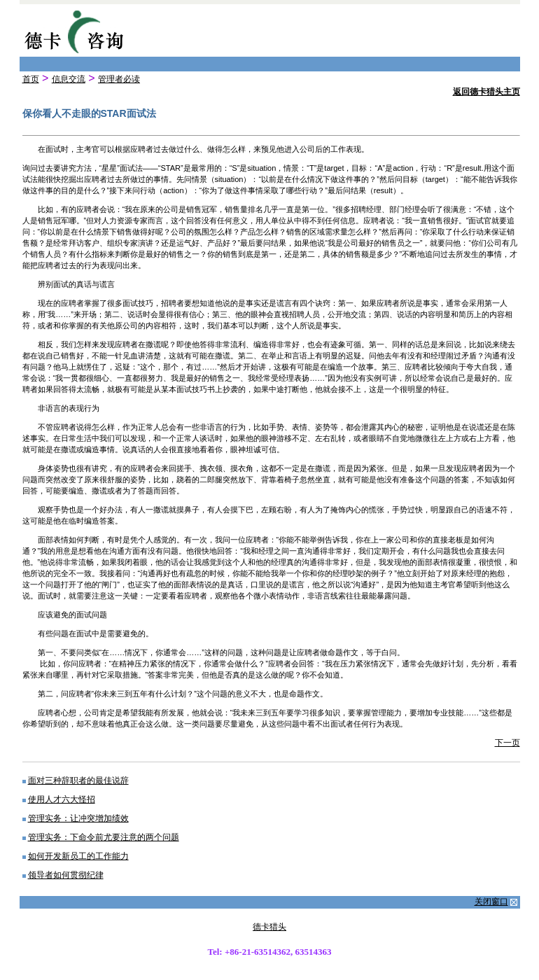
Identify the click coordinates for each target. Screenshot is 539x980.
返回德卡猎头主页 (486, 92)
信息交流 (69, 79)
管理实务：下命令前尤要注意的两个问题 (104, 837)
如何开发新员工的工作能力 (78, 856)
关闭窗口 (491, 902)
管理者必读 (119, 79)
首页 (31, 79)
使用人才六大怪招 (62, 799)
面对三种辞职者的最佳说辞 (78, 780)
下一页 (507, 743)
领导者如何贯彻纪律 (66, 875)
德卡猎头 (269, 927)
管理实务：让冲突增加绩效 (78, 818)
